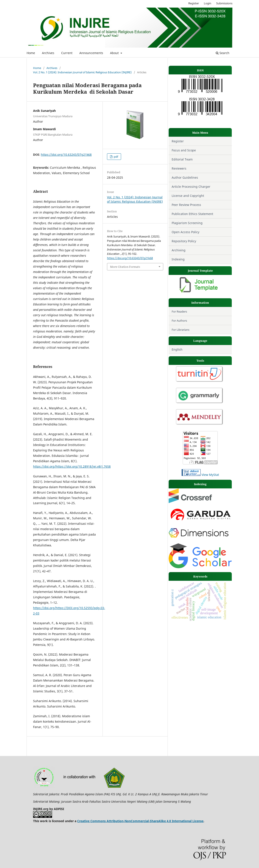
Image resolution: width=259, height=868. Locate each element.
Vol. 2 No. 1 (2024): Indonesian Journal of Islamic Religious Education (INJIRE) (82, 72)
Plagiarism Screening (187, 223)
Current (67, 53)
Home (31, 53)
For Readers (179, 311)
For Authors (179, 321)
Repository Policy (184, 241)
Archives (48, 53)
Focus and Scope (184, 150)
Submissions (224, 3)
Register (194, 3)
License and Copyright (188, 196)
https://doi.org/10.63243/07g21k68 (66, 155)
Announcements (91, 53)
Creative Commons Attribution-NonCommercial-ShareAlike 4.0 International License (140, 821)
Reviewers (179, 168)
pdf (116, 157)
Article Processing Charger (191, 187)
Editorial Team (182, 159)
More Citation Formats (125, 267)
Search (223, 53)
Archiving (179, 250)
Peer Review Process (186, 205)
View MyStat (210, 475)
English (177, 349)
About (115, 53)
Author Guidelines (185, 177)
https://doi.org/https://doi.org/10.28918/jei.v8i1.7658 (72, 466)
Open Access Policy (185, 232)
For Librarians (181, 330)
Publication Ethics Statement (192, 214)
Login (208, 3)
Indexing (178, 259)
